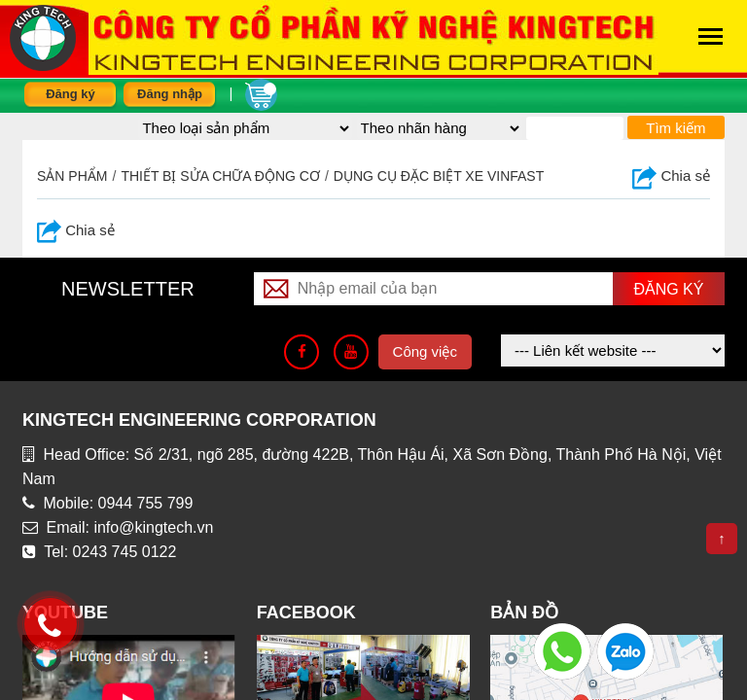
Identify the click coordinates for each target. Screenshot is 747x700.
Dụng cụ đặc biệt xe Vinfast (439, 176)
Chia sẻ (671, 175)
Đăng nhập (170, 94)
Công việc (425, 351)
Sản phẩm (72, 176)
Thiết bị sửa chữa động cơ (220, 176)
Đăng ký (71, 94)
